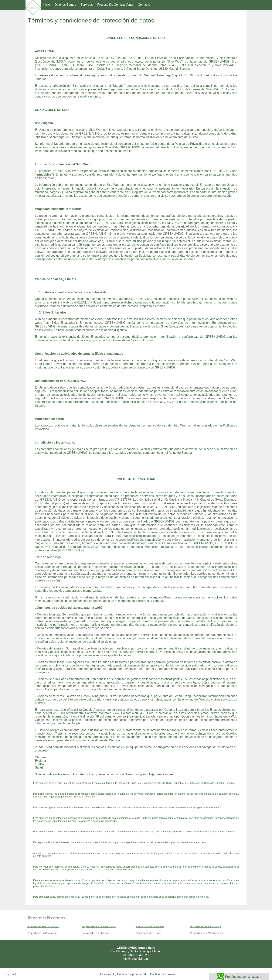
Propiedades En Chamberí (96, 933)
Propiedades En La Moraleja (206, 926)
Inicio (46, 5)
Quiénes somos (65, 5)
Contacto (144, 5)
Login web (11, 974)
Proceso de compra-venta (115, 5)
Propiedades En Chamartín (42, 933)
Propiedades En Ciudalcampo (43, 926)
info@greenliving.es (160, 774)
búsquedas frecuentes (46, 917)
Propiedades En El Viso (149, 933)
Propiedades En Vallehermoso (207, 933)
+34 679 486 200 (139, 955)
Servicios (87, 5)
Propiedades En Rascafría (150, 926)
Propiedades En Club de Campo (99, 926)
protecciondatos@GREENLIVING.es (59, 550)
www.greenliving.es (148, 62)
